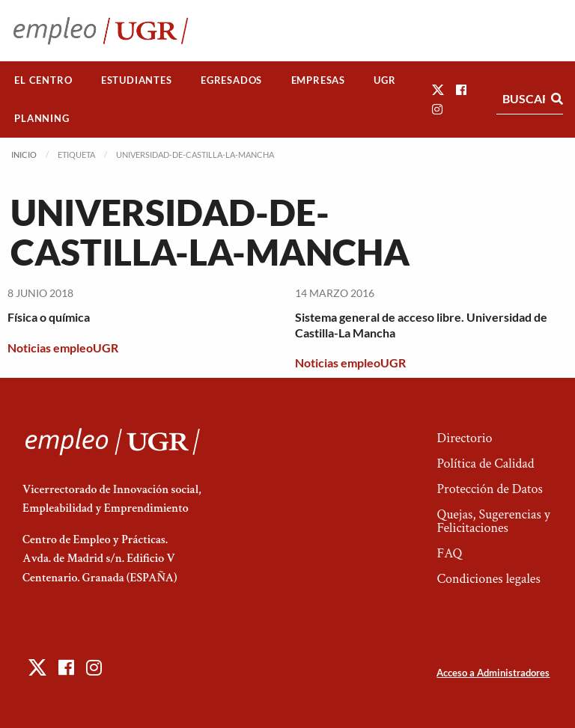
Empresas (318, 80)
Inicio (24, 155)
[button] (438, 89)
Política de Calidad (485, 464)
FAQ (449, 553)
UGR (384, 80)
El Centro (43, 80)
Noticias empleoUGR (63, 348)
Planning (42, 118)
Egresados (231, 80)
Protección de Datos (489, 489)
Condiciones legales (488, 579)
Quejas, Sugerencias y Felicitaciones (493, 521)
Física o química (49, 317)
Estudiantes (137, 80)
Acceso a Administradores (493, 673)
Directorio (464, 438)
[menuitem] (43, 80)
